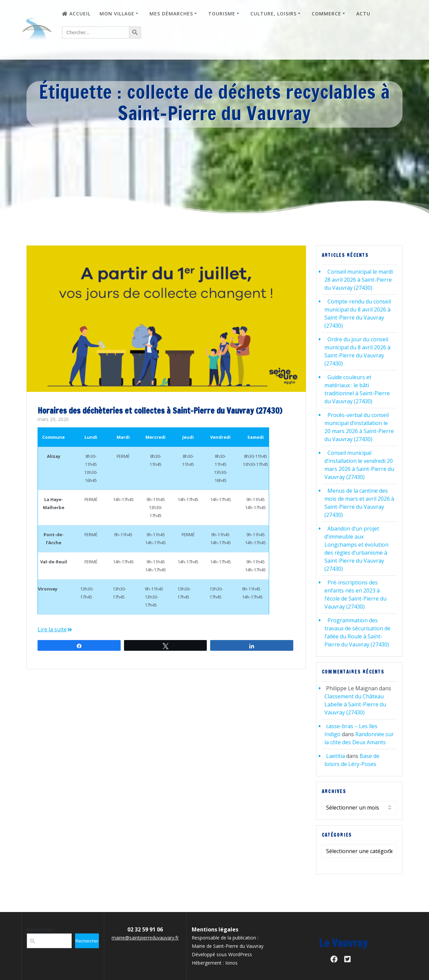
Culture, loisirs (273, 14)
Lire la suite (52, 629)
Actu (363, 14)
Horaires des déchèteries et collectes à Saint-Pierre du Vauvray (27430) (160, 411)
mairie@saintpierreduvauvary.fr (145, 938)
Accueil (76, 14)
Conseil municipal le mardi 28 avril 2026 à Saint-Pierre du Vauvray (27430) (359, 280)
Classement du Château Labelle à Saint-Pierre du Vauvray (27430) (355, 704)
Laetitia (335, 756)
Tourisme (222, 14)
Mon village (117, 14)
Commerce (326, 14)
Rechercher (40, 929)
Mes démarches (171, 14)
